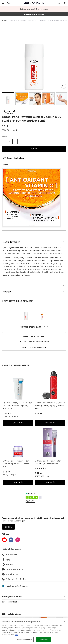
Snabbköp (23, 424)
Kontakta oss (10, 574)
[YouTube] (4, 542)
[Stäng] (64, 622)
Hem (4, 21)
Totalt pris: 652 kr (34, 327)
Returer (7, 565)
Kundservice (10, 555)
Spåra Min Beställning (14, 579)
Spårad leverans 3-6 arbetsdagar (34, 9)
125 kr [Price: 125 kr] (38, 414)
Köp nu (34, 149)
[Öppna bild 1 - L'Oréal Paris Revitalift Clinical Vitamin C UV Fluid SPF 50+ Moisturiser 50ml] (8, 99)
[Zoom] (64, 86)
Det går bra (43, 640)
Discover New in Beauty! (34, 14)
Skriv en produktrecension (34, 348)
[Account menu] (59, 3)
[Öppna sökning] (9, 3)
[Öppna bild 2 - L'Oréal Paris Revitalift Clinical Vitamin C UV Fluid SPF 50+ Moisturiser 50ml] (22, 99)
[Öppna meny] (3, 3)
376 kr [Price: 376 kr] (7, 472)
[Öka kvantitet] (15, 142)
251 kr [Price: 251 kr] (38, 473)
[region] (34, 631)
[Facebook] (11, 542)
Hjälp (6, 560)
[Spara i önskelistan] (14, 158)
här (16, 635)
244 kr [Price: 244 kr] (7, 414)
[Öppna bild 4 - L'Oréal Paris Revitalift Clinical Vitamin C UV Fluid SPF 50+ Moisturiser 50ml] (48, 99)
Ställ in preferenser (25, 640)
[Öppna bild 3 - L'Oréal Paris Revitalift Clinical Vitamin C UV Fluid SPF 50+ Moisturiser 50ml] (35, 99)
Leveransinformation (14, 569)
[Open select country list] (36, 586)
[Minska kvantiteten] (4, 142)
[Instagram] (18, 542)
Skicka (8, 527)
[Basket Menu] (65, 3)
